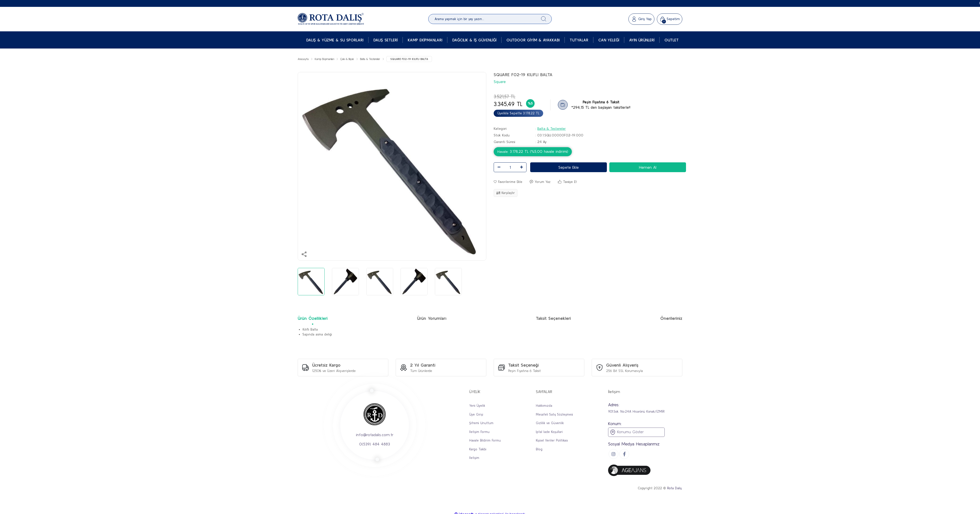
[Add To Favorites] (508, 183)
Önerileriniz (671, 319)
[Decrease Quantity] (499, 168)
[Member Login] (641, 19)
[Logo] (331, 19)
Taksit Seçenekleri (553, 319)
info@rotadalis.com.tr (375, 435)
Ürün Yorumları (432, 319)
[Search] (490, 19)
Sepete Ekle (569, 168)
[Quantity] (510, 168)
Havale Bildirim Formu (485, 441)
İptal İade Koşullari (549, 433)
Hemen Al (648, 168)
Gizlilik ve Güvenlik (550, 424)
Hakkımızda (544, 406)
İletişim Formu (479, 433)
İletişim (474, 459)
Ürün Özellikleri (313, 319)
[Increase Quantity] (521, 168)
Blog (539, 450)
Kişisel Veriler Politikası (552, 441)
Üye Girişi (476, 415)
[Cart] (670, 19)
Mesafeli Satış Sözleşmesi (554, 415)
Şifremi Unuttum (481, 424)
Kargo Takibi (478, 450)
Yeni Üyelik (477, 406)
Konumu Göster (627, 433)
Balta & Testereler (551, 129)
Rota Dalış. (675, 489)
